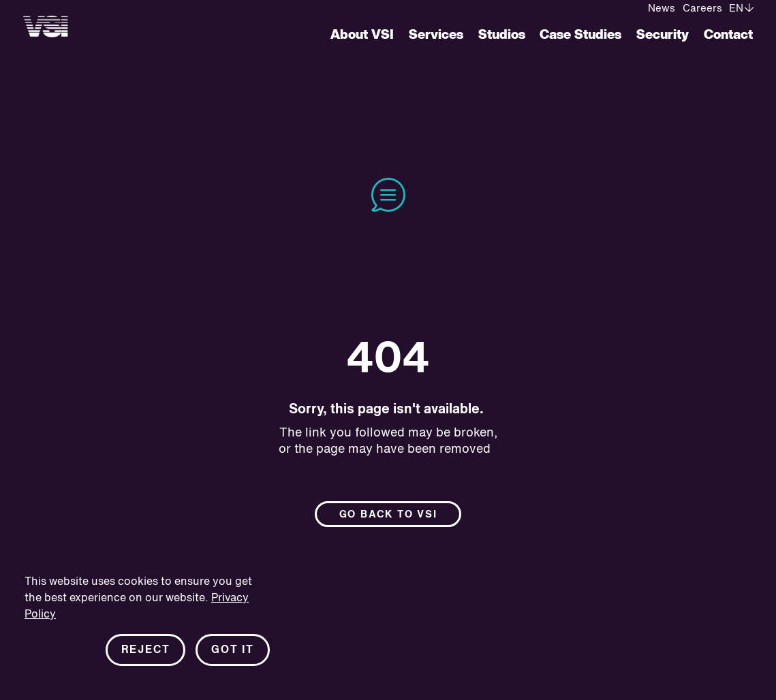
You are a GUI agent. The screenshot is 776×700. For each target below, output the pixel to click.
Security (663, 35)
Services (436, 35)
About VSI (362, 35)
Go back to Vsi (388, 515)
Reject (146, 651)
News (662, 9)
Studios (502, 35)
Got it (233, 651)
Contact (728, 35)
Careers (702, 9)
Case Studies (580, 35)
